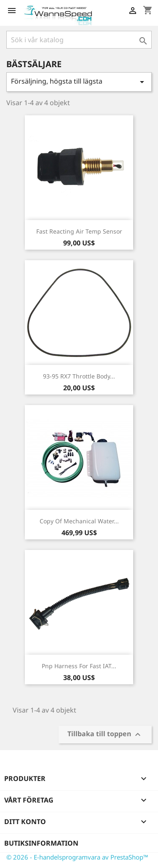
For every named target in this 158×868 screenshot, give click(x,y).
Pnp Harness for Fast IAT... (79, 666)
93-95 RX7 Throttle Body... (79, 376)
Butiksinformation (41, 843)
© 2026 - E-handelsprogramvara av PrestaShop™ (77, 857)
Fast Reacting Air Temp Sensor (79, 231)
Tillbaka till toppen (105, 734)
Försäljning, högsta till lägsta (79, 82)
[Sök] (79, 40)
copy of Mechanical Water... (79, 521)
